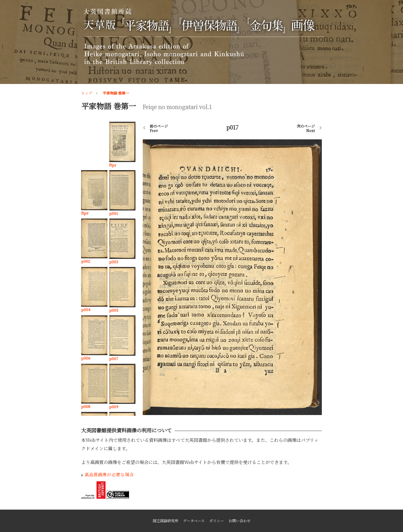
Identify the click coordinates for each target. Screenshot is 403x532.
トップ (87, 93)
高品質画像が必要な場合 (109, 474)
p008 (86, 406)
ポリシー (217, 521)
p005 (114, 310)
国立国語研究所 (166, 521)
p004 (86, 310)
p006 (86, 358)
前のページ (159, 128)
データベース (194, 521)
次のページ (306, 128)
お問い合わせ (240, 521)
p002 (86, 261)
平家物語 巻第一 (116, 93)
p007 (114, 359)
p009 (114, 407)
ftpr (113, 165)
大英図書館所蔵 (202, 37)
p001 (113, 213)
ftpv (85, 213)
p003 (114, 262)
